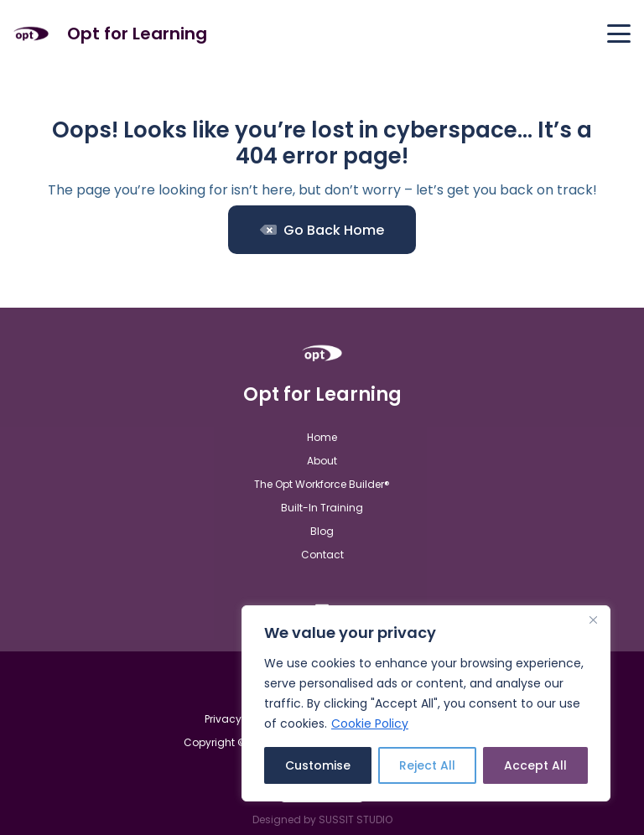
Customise (318, 765)
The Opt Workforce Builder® (322, 484)
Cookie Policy (370, 723)
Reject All (427, 765)
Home (322, 437)
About (322, 461)
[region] (426, 703)
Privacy (223, 719)
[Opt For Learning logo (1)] (31, 34)
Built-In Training (322, 508)
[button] (619, 34)
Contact (322, 555)
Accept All (535, 765)
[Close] (593, 620)
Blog (322, 531)
